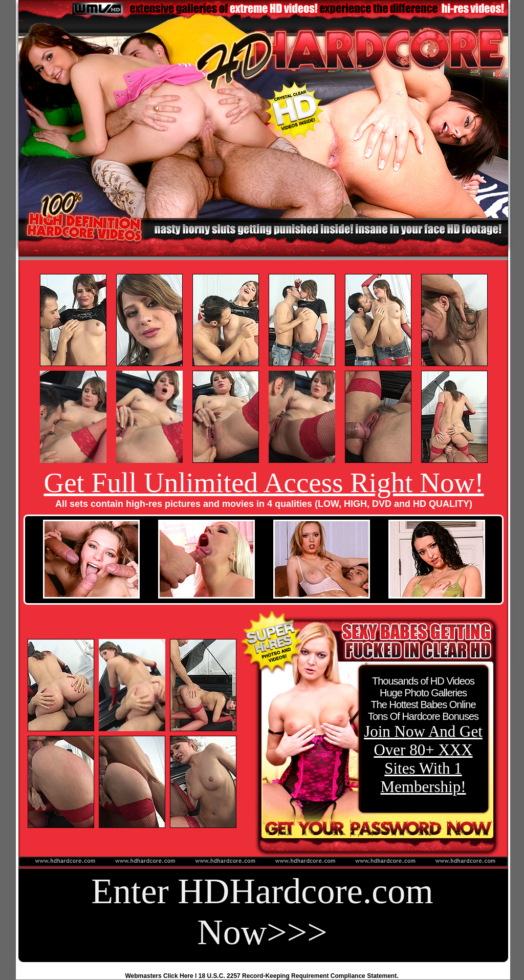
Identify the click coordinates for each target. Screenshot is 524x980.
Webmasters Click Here (159, 976)
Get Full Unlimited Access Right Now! (264, 483)
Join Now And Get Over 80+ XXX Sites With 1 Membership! (423, 759)
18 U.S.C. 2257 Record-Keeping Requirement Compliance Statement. (299, 976)
